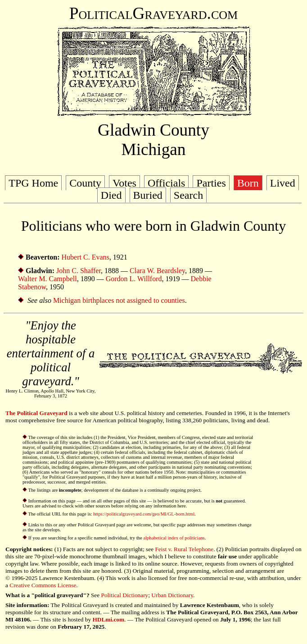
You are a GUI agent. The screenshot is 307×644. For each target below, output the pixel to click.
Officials (167, 183)
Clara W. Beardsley (157, 271)
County (85, 183)
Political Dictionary (125, 595)
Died (111, 195)
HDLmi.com (108, 619)
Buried (148, 195)
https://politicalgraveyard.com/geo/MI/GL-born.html (144, 514)
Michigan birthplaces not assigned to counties (119, 300)
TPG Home (33, 183)
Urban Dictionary (172, 595)
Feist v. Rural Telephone (184, 549)
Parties (211, 183)
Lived (283, 183)
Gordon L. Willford (134, 279)
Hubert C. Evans (86, 257)
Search (188, 195)
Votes (124, 183)
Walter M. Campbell (47, 279)
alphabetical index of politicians (174, 538)
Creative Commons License (43, 585)
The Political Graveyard (36, 413)
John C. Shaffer (79, 271)
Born (248, 183)
